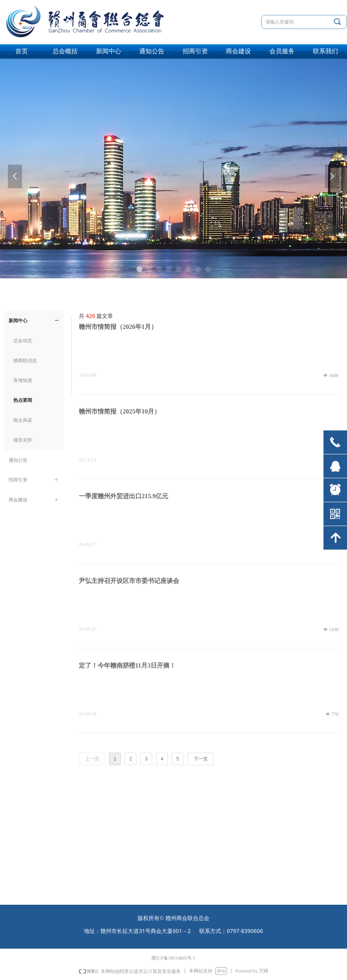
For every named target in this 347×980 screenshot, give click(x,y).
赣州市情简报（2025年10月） (120, 411)
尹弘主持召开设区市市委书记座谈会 (129, 581)
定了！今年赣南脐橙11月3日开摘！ (127, 665)
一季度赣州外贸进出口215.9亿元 (124, 496)
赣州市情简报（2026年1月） (118, 327)
